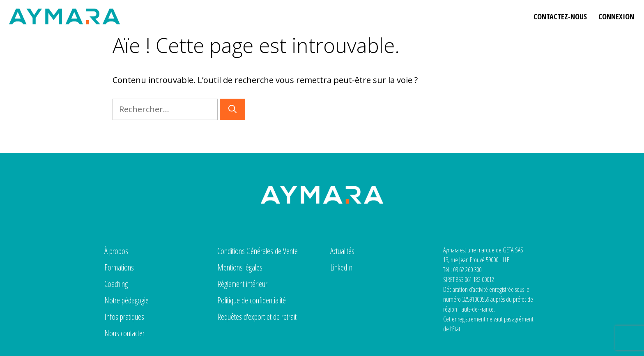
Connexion (616, 16)
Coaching (116, 284)
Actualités (342, 251)
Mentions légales (240, 267)
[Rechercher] (232, 109)
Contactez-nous (560, 16)
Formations (119, 267)
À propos (116, 251)
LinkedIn (341, 267)
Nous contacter (124, 333)
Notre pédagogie (126, 300)
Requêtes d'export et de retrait (257, 317)
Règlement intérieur (242, 284)
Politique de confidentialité (252, 300)
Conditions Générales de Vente (258, 251)
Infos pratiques (124, 317)
